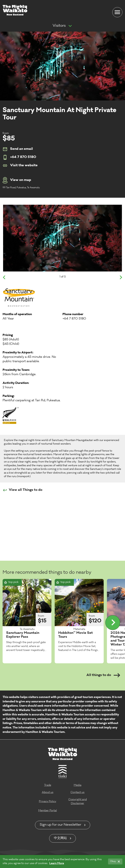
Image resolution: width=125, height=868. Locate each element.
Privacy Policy (48, 802)
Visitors (59, 26)
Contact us (77, 792)
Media (78, 785)
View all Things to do (22, 490)
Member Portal (48, 811)
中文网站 (60, 838)
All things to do (103, 675)
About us (48, 792)
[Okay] (115, 861)
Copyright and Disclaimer (78, 802)
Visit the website (20, 165)
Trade (48, 785)
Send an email (18, 149)
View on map (17, 180)
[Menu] (117, 12)
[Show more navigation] (70, 26)
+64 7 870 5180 (19, 157)
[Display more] (113, 623)
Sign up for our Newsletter (60, 825)
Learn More (57, 863)
